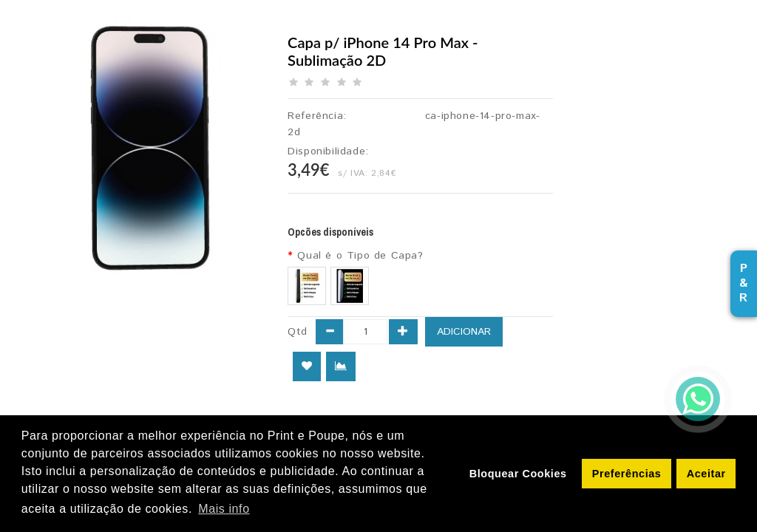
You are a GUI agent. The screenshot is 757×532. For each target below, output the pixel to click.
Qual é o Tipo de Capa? (360, 256)
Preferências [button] (627, 474)
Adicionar (464, 332)
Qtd (298, 332)
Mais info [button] (224, 509)
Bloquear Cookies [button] (518, 474)
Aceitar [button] (706, 474)
